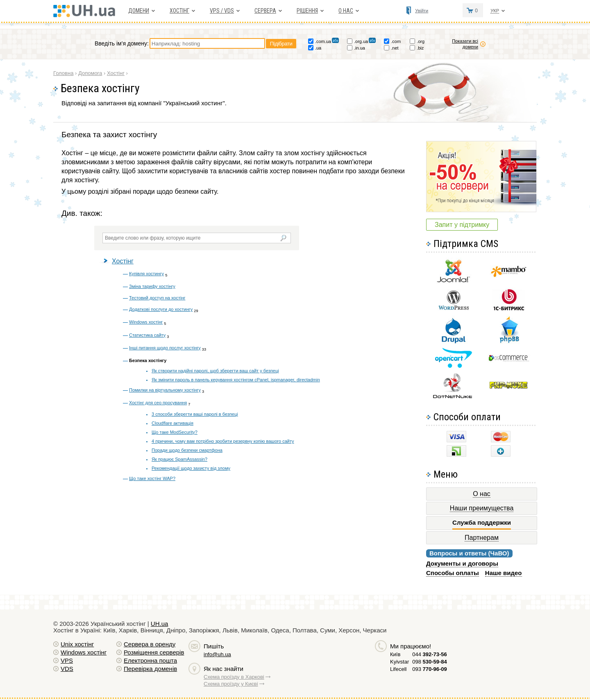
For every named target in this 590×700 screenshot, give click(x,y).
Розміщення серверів (154, 652)
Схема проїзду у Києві (231, 684)
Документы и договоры (462, 563)
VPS (67, 660)
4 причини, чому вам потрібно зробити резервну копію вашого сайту (223, 441)
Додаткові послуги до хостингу (161, 309)
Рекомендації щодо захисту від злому (191, 468)
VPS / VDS (222, 11)
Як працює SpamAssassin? (179, 459)
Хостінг (123, 261)
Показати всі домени (465, 44)
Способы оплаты (453, 573)
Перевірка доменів (150, 669)
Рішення (307, 11)
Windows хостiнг (84, 652)
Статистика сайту (147, 335)
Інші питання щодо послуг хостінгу (165, 348)
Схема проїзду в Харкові (234, 677)
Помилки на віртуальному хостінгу (165, 390)
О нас (346, 11)
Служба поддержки (482, 523)
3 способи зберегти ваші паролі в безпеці (195, 414)
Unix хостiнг (77, 644)
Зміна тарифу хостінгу (152, 286)
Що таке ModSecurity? (175, 432)
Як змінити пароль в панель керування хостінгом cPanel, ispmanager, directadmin (236, 380)
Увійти (422, 11)
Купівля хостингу (146, 274)
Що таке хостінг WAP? (152, 478)
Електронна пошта (150, 660)
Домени (139, 11)
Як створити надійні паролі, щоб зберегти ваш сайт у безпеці (215, 371)
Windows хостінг (146, 322)
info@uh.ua (217, 654)
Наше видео (504, 573)
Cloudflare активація (172, 423)
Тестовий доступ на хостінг (157, 298)
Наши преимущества (482, 508)
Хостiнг (179, 11)
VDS (67, 669)
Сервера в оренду (150, 644)
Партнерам (482, 538)
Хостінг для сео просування (158, 403)
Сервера (265, 11)
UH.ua (160, 624)
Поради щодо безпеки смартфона (187, 450)
